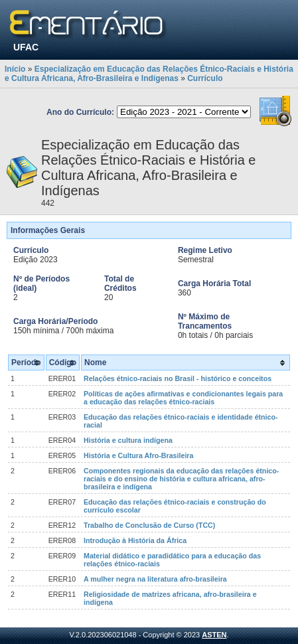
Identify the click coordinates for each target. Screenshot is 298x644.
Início (15, 69)
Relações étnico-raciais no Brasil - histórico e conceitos (178, 378)
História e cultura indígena (128, 440)
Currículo (205, 78)
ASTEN (214, 635)
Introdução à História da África (135, 540)
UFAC (26, 47)
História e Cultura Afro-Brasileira (138, 455)
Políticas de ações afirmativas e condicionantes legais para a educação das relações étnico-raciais (183, 398)
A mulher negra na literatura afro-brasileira (155, 579)
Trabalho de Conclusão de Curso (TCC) (149, 525)
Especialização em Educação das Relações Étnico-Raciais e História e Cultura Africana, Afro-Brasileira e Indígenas (149, 74)
